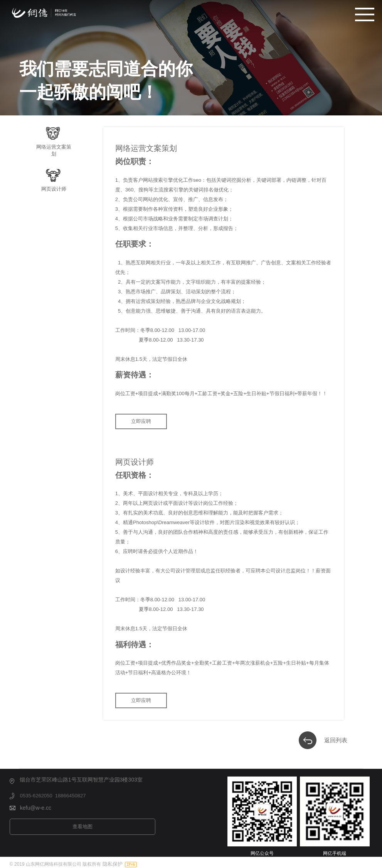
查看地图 (82, 827)
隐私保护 (113, 864)
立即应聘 (141, 421)
